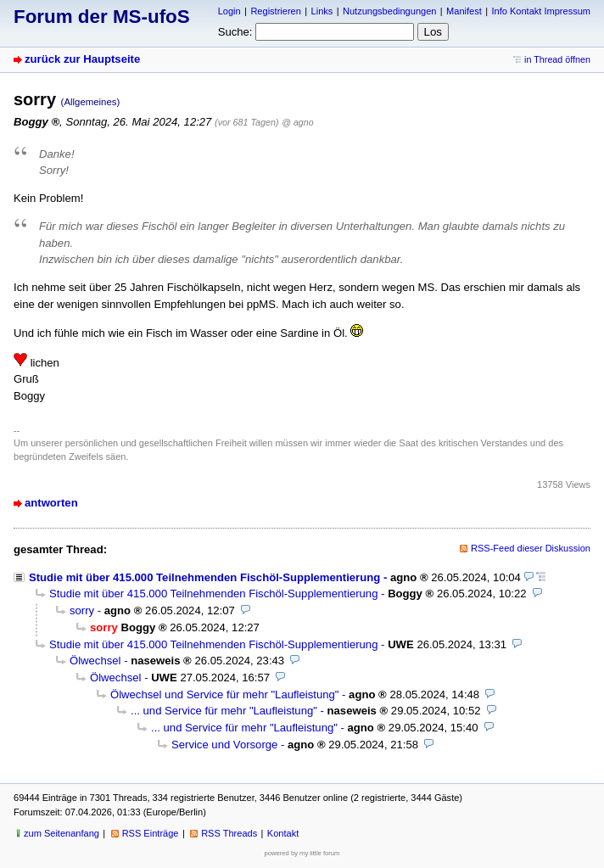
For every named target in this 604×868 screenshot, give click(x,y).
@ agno (297, 122)
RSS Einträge (151, 833)
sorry (82, 610)
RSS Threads (229, 833)
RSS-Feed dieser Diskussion (531, 548)
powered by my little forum (302, 853)
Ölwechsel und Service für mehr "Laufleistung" (224, 694)
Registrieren (275, 11)
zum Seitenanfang (62, 833)
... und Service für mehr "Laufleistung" (224, 711)
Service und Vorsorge (224, 745)
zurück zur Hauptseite (82, 59)
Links (322, 11)
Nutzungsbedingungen (389, 11)
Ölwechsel (95, 661)
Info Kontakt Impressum (542, 11)
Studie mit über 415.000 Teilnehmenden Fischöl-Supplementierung (204, 577)
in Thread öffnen (557, 59)
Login (229, 11)
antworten (51, 503)
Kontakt (283, 833)
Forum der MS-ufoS (102, 17)
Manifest (464, 11)
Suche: (235, 32)
